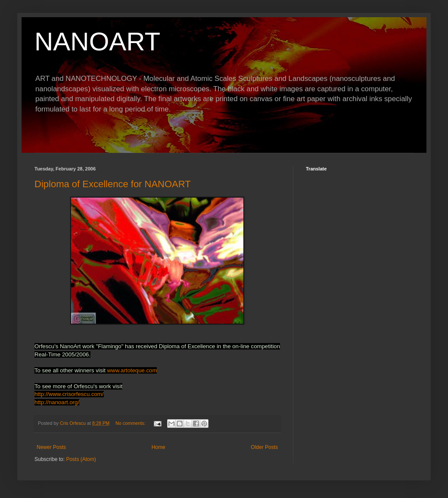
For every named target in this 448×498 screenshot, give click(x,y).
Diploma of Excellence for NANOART (113, 184)
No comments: (131, 423)
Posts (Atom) (81, 459)
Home (159, 447)
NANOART (97, 42)
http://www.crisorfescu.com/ (69, 394)
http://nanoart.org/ (57, 402)
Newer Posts (51, 447)
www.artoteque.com (132, 370)
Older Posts (264, 447)
